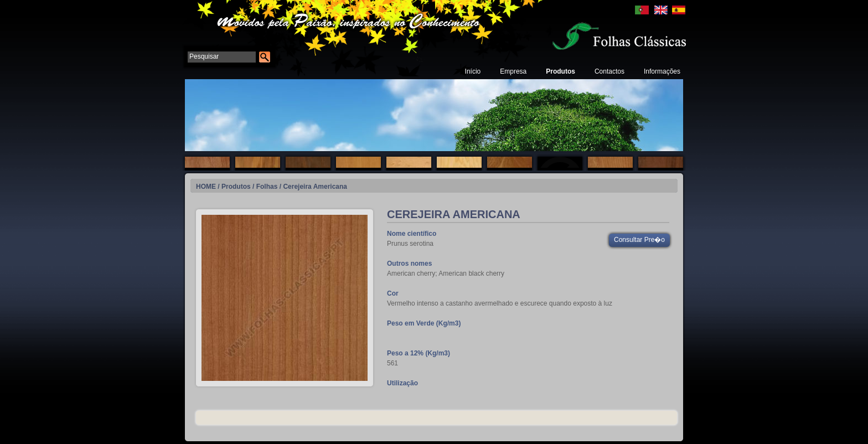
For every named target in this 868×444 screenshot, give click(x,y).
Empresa (513, 71)
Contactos (609, 71)
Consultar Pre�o (639, 240)
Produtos (560, 71)
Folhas (267, 187)
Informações (662, 71)
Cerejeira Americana (315, 187)
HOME (206, 187)
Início (473, 71)
